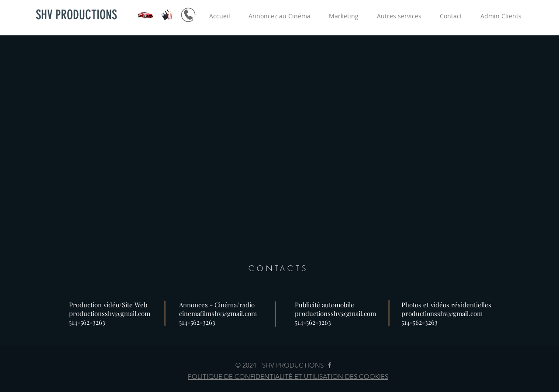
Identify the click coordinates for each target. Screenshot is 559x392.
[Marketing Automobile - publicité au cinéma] (188, 15)
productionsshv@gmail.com (110, 313)
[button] (279, 16)
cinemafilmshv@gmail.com (218, 313)
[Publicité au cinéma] (167, 15)
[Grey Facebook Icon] (330, 365)
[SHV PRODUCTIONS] (76, 15)
